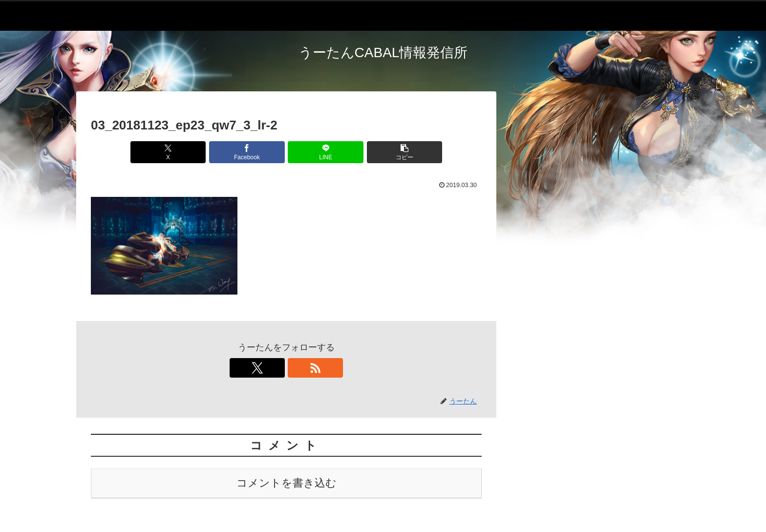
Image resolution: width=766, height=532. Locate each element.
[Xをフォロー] (275, 368)
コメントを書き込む (287, 483)
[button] (385, 152)
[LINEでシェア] (319, 152)
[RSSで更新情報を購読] (298, 368)
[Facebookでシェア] (254, 152)
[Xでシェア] (188, 152)
